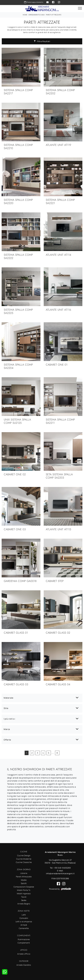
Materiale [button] (9, 698)
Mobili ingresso (24, 893)
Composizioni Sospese (24, 887)
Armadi (24, 925)
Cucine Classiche (24, 862)
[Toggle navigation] (80, 8)
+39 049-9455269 (62, 868)
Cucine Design (24, 855)
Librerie (24, 873)
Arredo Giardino (24, 965)
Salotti (24, 883)
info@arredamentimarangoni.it (60, 873)
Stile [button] (6, 708)
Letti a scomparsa (24, 921)
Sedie (24, 900)
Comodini (24, 918)
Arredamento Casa (37, 15)
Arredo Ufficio (24, 954)
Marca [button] (7, 729)
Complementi (24, 943)
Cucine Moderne (24, 859)
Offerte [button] (7, 740)
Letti (24, 915)
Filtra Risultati (42, 41)
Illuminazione (24, 939)
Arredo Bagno (24, 904)
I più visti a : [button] (10, 719)
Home (25, 15)
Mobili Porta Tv (24, 890)
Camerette (24, 928)
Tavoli (24, 897)
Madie (24, 880)
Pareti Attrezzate (54, 15)
